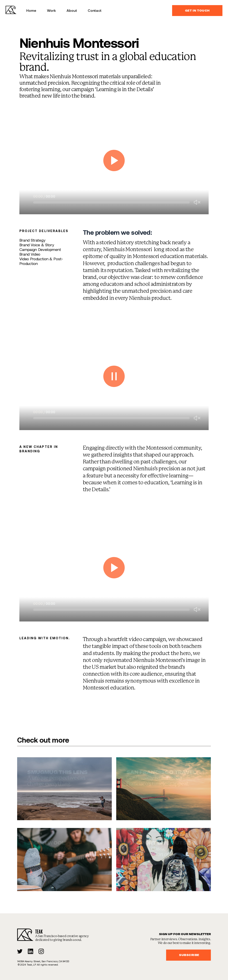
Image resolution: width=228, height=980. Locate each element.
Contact (95, 10)
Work (51, 10)
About (72, 10)
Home (31, 10)
